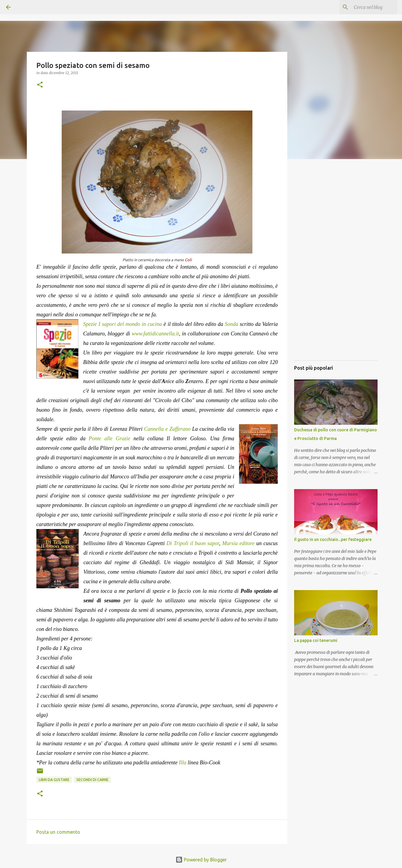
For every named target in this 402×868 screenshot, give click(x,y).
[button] (40, 85)
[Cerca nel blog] (366, 7)
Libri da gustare (54, 780)
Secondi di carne (92, 780)
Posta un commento (58, 832)
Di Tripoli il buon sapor (193, 543)
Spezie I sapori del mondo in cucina (122, 324)
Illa (183, 763)
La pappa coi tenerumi (316, 640)
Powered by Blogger (201, 860)
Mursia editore (238, 543)
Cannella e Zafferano (167, 429)
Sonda (231, 324)
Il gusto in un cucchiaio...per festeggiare (333, 539)
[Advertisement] (336, 267)
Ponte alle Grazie (111, 438)
